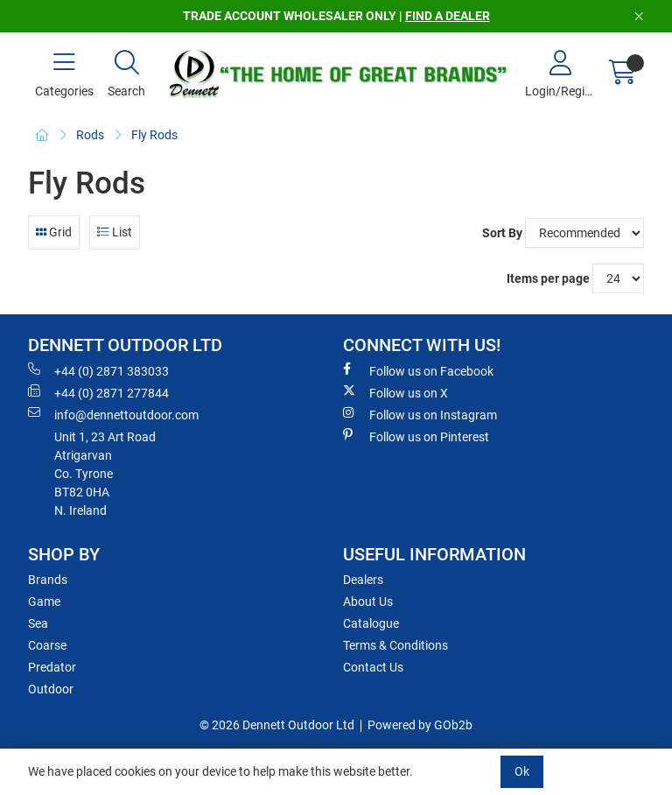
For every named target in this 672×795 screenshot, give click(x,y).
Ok (522, 771)
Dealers (363, 580)
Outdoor (51, 689)
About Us (368, 602)
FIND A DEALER (448, 16)
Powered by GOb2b (420, 725)
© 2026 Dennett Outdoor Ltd (277, 725)
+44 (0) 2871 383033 (98, 370)
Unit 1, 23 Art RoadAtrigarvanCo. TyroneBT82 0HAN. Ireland (105, 474)
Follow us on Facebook (418, 370)
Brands (48, 580)
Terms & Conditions (395, 645)
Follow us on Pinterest (416, 436)
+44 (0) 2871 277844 (98, 392)
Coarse (47, 645)
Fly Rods (154, 135)
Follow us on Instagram (420, 414)
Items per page (548, 278)
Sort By (502, 233)
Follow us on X (395, 392)
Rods (90, 135)
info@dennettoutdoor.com (113, 414)
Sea (38, 623)
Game (44, 602)
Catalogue (371, 623)
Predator (52, 667)
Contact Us (373, 667)
